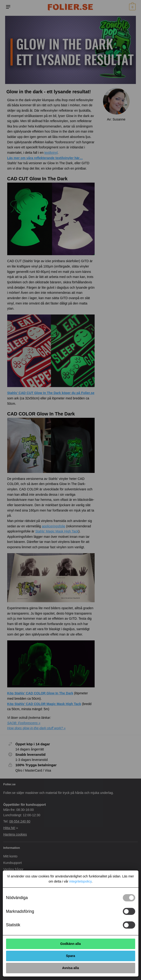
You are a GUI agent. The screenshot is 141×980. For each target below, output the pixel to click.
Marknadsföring (20, 911)
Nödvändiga (17, 898)
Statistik (13, 925)
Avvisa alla (71, 968)
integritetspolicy (80, 881)
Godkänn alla (71, 944)
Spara (70, 956)
